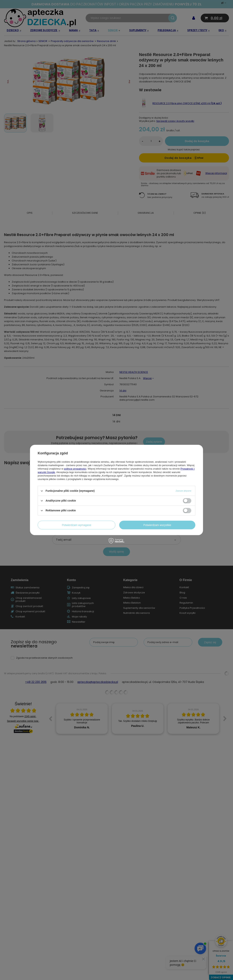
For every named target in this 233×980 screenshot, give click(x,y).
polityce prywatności (75, 469)
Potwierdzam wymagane (77, 525)
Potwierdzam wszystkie (157, 525)
